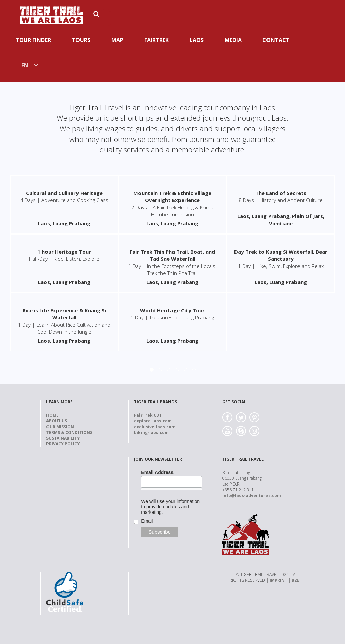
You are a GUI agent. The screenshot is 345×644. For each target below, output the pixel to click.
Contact (276, 40)
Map (117, 40)
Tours (81, 40)
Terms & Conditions (69, 432)
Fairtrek (156, 40)
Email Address (157, 472)
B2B (296, 580)
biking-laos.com (151, 432)
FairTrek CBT (148, 415)
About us (57, 421)
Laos (197, 40)
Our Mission (60, 427)
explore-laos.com (153, 421)
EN (25, 65)
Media (233, 40)
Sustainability (63, 438)
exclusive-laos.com (155, 427)
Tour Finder (33, 40)
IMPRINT (278, 580)
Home (52, 415)
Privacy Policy (63, 444)
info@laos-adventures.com (252, 495)
